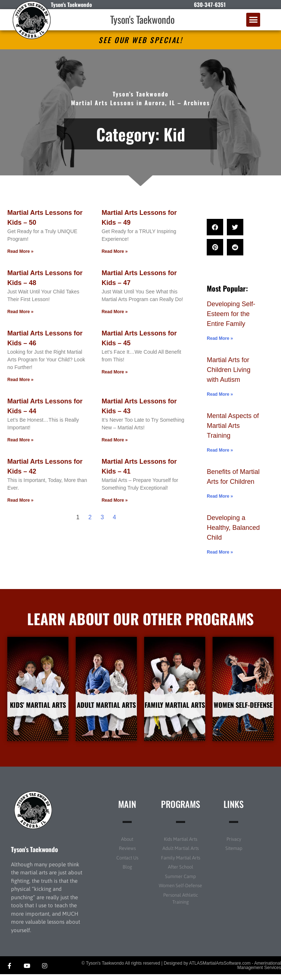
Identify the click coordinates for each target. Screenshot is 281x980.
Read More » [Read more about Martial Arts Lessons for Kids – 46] (20, 380)
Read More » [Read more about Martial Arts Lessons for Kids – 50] (20, 251)
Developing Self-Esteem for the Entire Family (231, 314)
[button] (253, 20)
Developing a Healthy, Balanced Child (233, 528)
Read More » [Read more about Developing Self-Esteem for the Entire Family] (220, 338)
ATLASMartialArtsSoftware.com (220, 969)
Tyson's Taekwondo (142, 19)
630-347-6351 (210, 4)
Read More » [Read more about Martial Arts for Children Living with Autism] (220, 394)
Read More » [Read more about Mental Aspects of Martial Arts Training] (220, 450)
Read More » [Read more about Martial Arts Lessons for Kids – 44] (20, 440)
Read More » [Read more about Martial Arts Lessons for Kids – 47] (115, 312)
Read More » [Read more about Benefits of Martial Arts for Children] (220, 496)
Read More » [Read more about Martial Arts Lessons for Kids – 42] (20, 500)
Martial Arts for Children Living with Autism (228, 370)
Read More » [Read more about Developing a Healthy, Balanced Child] (220, 552)
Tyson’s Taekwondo (34, 855)
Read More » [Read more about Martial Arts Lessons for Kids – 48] (20, 312)
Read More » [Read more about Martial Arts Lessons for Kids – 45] (115, 372)
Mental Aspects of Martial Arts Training (233, 426)
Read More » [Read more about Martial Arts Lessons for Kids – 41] (115, 500)
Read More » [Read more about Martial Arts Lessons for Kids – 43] (115, 440)
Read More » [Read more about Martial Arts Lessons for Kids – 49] (115, 251)
